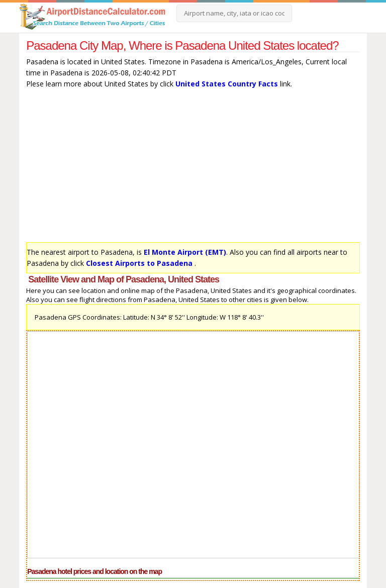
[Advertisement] (193, 168)
